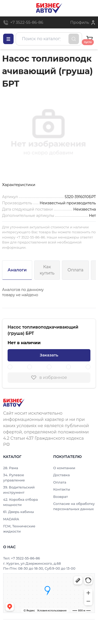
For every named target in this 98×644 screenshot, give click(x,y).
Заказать (49, 355)
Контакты (62, 489)
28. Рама (11, 468)
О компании (64, 468)
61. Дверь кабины (19, 512)
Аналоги (17, 270)
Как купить (47, 270)
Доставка (62, 475)
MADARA (11, 519)
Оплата (75, 270)
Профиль (80, 22)
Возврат (61, 497)
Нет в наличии (24, 343)
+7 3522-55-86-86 (27, 22)
